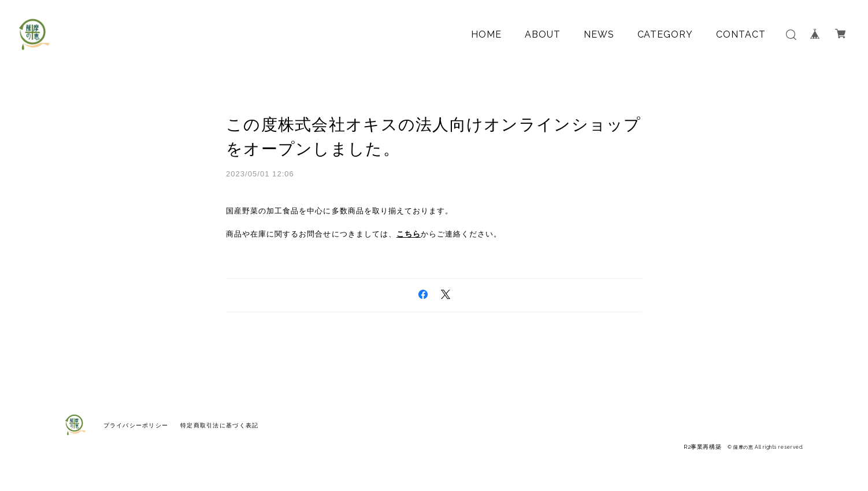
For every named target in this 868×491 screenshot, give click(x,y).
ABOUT (543, 34)
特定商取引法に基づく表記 (219, 425)
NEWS (599, 34)
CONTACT (741, 34)
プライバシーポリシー (136, 425)
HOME (486, 34)
